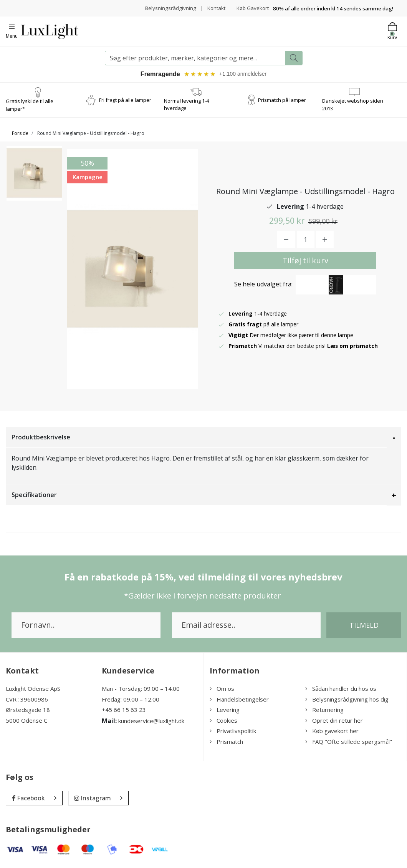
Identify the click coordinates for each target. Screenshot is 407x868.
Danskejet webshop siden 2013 (353, 106)
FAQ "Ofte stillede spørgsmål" (349, 743)
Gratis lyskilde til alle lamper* (30, 106)
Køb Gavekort (252, 8)
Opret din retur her (334, 722)
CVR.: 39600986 (27, 700)
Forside (20, 134)
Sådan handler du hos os (341, 690)
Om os (222, 690)
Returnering (324, 711)
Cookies (223, 722)
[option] (34, 178)
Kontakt (214, 8)
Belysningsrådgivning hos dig (347, 700)
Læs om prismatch (353, 347)
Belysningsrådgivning (167, 8)
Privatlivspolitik (233, 732)
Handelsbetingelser (239, 700)
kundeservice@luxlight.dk (151, 722)
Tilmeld (364, 626)
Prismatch (226, 743)
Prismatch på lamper (282, 101)
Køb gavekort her (332, 732)
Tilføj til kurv (305, 262)
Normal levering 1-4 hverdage (186, 106)
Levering (225, 711)
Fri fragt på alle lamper (125, 101)
